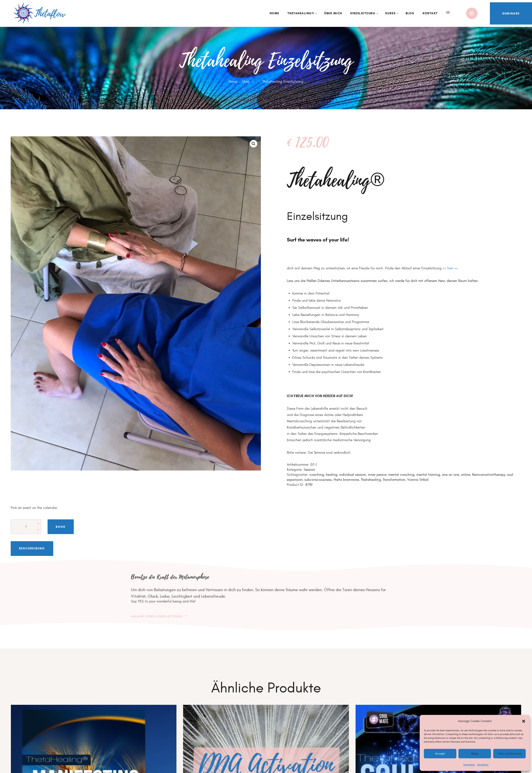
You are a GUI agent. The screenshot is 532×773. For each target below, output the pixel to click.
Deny (475, 754)
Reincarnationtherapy (489, 475)
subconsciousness (318, 480)
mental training (428, 475)
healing (332, 475)
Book (61, 527)
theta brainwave (346, 480)
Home (233, 82)
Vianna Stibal (418, 480)
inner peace (377, 475)
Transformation (394, 480)
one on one (450, 475)
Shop (246, 82)
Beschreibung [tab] (32, 548)
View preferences (509, 754)
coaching (317, 475)
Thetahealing (371, 480)
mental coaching (401, 475)
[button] (524, 721)
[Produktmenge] (26, 527)
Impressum (469, 765)
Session (309, 470)
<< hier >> (450, 268)
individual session (353, 475)
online (466, 475)
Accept (440, 754)
